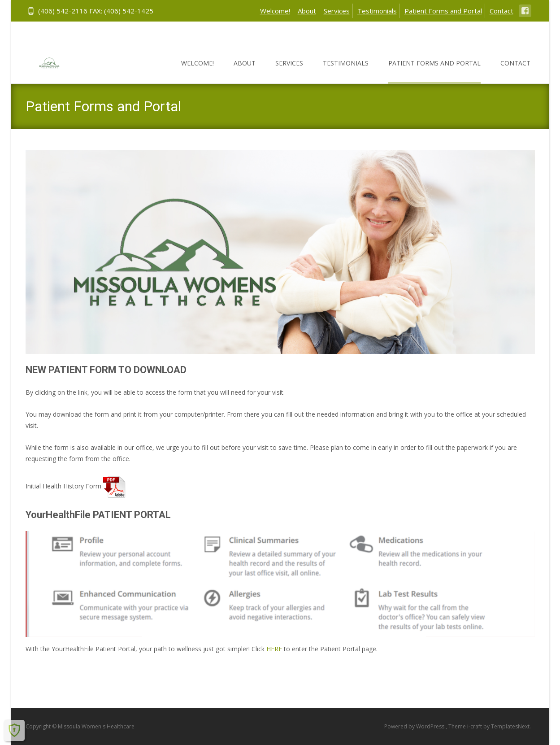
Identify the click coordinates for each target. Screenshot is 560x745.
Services (337, 11)
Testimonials (377, 11)
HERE (274, 649)
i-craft (475, 726)
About (307, 11)
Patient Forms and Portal (443, 11)
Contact (501, 11)
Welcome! (275, 11)
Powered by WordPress (415, 726)
